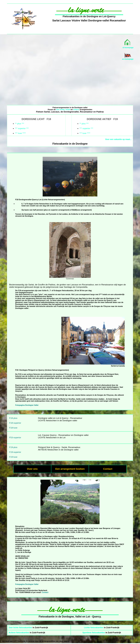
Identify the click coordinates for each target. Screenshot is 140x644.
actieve (76, 110)
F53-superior (15, 438)
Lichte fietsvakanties (94, 628)
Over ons (32, 469)
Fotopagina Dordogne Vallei (27, 405)
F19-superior (15, 452)
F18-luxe (13, 428)
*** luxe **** (20, 133)
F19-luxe (13, 457)
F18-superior (15, 423)
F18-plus (13, 418)
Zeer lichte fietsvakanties (20, 628)
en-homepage (128, 59)
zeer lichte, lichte (63, 110)
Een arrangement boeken (70, 469)
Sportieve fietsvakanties (94, 633)
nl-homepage (128, 48)
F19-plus (13, 447)
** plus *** (20, 124)
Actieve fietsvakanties (19, 633)
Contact (108, 469)
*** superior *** (22, 128)
